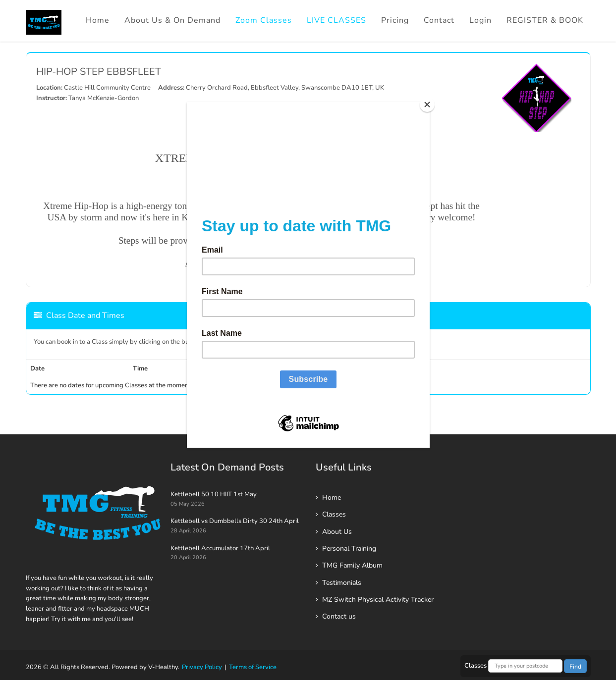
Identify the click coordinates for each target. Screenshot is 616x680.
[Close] (427, 105)
